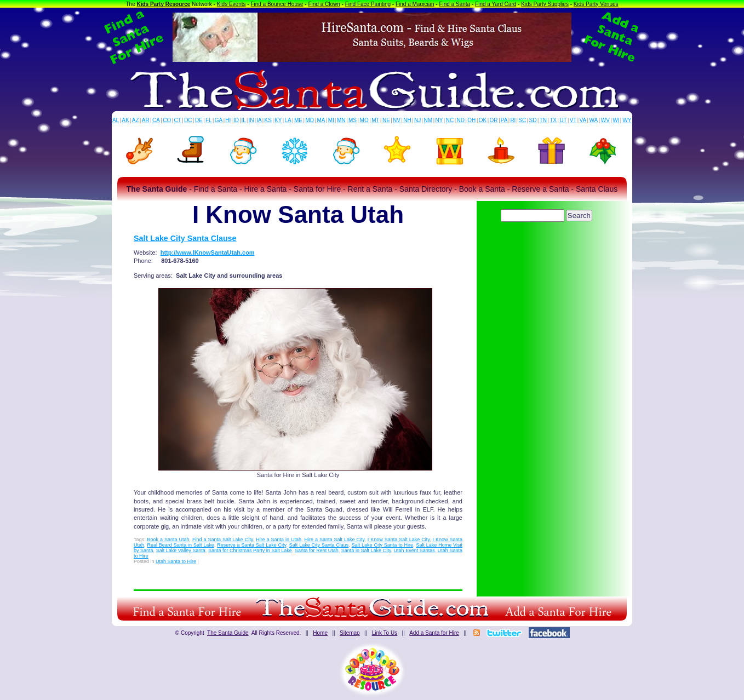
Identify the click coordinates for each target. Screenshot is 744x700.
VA (583, 120)
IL (244, 120)
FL (209, 120)
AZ (136, 120)
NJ (417, 120)
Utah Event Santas (414, 550)
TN (543, 120)
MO (364, 120)
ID (236, 120)
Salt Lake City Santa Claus (319, 545)
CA (156, 120)
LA (288, 120)
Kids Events (231, 4)
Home (320, 633)
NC (450, 120)
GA (219, 120)
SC (522, 120)
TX (553, 120)
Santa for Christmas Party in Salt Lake (250, 550)
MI (331, 120)
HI (228, 120)
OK (483, 120)
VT (573, 120)
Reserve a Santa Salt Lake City (251, 545)
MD (310, 120)
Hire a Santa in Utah (279, 540)
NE (386, 120)
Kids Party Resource (164, 4)
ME (298, 120)
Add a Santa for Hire (434, 633)
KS (268, 120)
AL (116, 120)
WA (594, 120)
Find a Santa (454, 4)
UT (563, 120)
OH (471, 120)
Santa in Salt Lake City (366, 550)
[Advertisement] (547, 255)
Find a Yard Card (496, 4)
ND (461, 120)
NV (397, 120)
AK (125, 120)
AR (146, 120)
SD (533, 120)
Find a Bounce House (277, 4)
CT (178, 120)
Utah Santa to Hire (176, 561)
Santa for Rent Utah (317, 550)
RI (513, 120)
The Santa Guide (228, 633)
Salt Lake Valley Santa (181, 550)
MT (375, 120)
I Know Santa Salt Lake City (399, 540)
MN (341, 120)
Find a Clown (324, 4)
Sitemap (350, 633)
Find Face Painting (368, 4)
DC (188, 120)
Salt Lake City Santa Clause (185, 238)
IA (259, 120)
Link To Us (385, 633)
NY (439, 120)
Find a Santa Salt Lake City (223, 540)
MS (353, 120)
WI (616, 120)
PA (504, 120)
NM (428, 120)
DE (199, 120)
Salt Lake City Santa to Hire (382, 545)
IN (251, 120)
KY (278, 120)
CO (167, 120)
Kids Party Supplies (545, 4)
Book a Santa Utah (168, 540)
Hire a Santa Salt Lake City (335, 540)
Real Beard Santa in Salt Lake (180, 545)
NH (407, 120)
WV (605, 120)
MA (321, 120)
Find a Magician (415, 4)
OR (494, 120)
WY (627, 120)
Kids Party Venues (596, 4)
